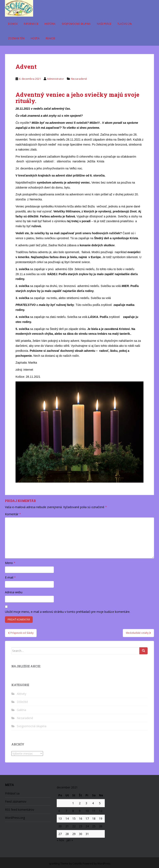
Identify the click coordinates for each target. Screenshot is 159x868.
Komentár (13, 514)
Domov (13, 24)
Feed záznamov (16, 801)
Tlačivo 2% (125, 24)
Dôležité (22, 702)
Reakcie (50, 38)
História (50, 24)
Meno (10, 563)
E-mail (10, 577)
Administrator (55, 79)
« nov (60, 840)
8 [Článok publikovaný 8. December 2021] (73, 811)
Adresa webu (14, 592)
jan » (70, 840)
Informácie (31, 24)
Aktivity (22, 694)
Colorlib (77, 864)
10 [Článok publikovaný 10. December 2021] (87, 811)
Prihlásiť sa (12, 793)
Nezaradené (79, 79)
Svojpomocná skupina (76, 24)
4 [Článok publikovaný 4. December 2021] (93, 803)
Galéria (21, 710)
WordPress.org (15, 818)
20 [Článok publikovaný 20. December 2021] (60, 826)
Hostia (35, 38)
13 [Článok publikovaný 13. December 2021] (60, 818)
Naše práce (104, 24)
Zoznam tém (16, 38)
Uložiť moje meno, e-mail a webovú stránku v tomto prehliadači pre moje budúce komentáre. (68, 612)
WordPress (104, 864)
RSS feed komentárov (20, 810)
